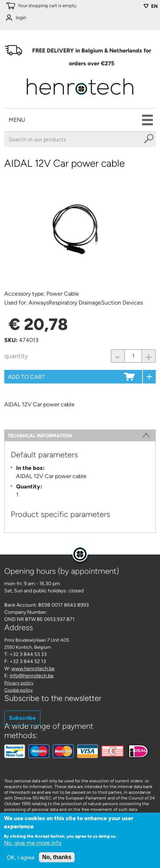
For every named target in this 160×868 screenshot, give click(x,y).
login (21, 18)
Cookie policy (19, 690)
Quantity (16, 356)
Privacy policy (19, 683)
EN (154, 6)
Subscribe (22, 718)
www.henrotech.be (33, 669)
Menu (17, 120)
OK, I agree (21, 859)
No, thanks (57, 859)
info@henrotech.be (32, 676)
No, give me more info (33, 844)
